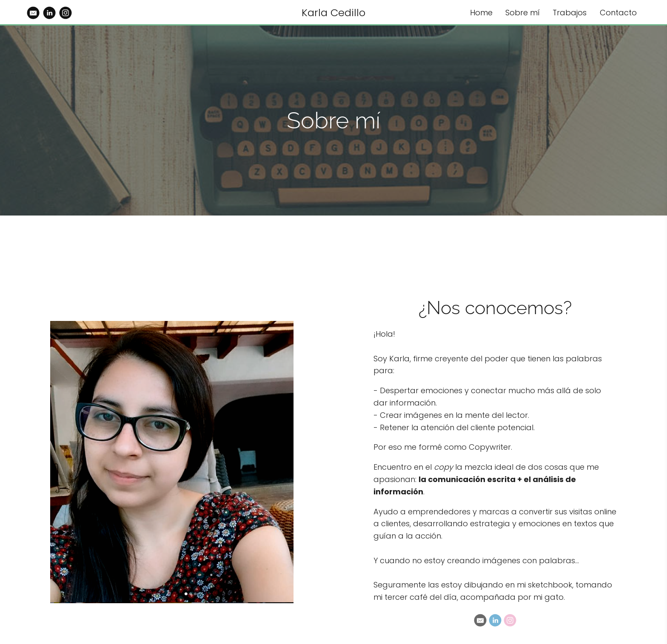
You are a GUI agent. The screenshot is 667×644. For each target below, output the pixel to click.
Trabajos (570, 13)
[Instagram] (510, 620)
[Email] (480, 620)
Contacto (618, 13)
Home (481, 13)
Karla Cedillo (333, 13)
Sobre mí (523, 13)
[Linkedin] (495, 620)
